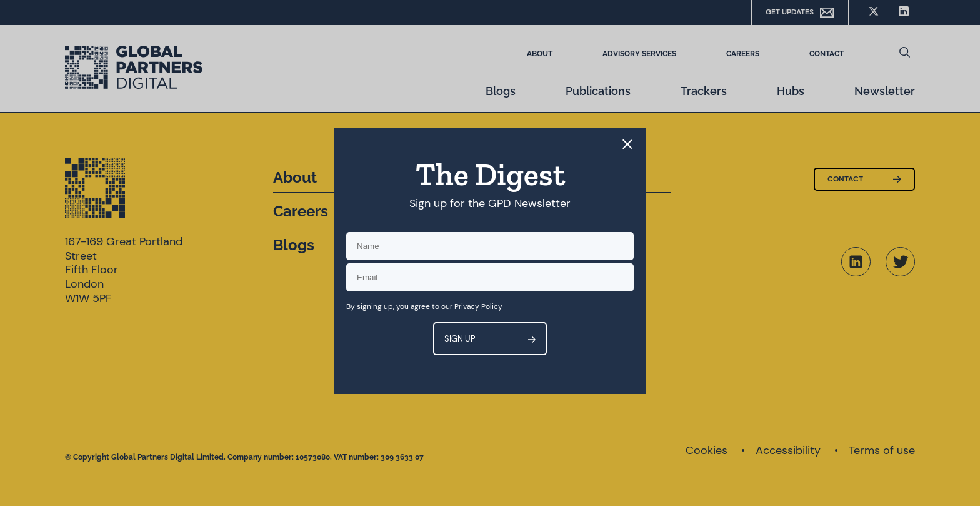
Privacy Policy (478, 306)
